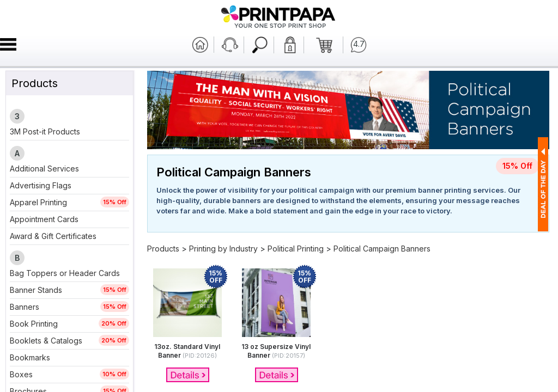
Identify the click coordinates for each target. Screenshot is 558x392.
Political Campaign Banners (382, 249)
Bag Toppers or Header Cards (65, 273)
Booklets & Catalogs (46, 341)
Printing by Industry (223, 249)
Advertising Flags (41, 185)
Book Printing (34, 324)
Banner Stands (36, 290)
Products (163, 249)
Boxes (21, 374)
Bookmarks (30, 357)
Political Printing (296, 249)
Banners (25, 307)
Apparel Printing (38, 202)
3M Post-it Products (45, 131)
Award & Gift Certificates (53, 236)
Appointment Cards (44, 219)
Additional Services (44, 169)
